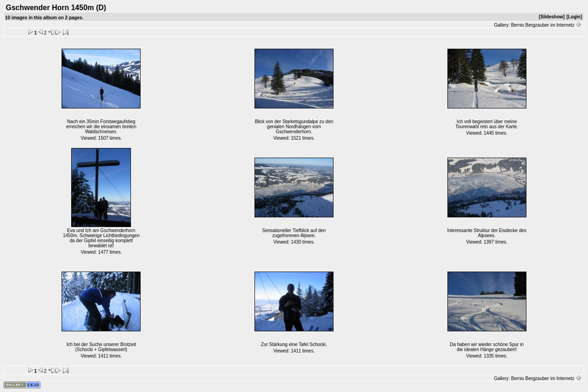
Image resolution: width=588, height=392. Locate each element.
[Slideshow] (552, 17)
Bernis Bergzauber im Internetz (546, 25)
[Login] (574, 17)
